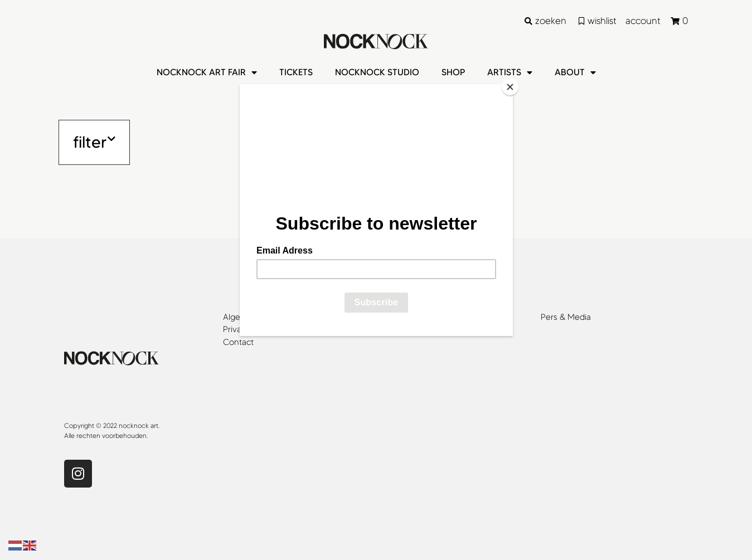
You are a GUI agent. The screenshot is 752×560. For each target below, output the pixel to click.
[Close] (510, 87)
